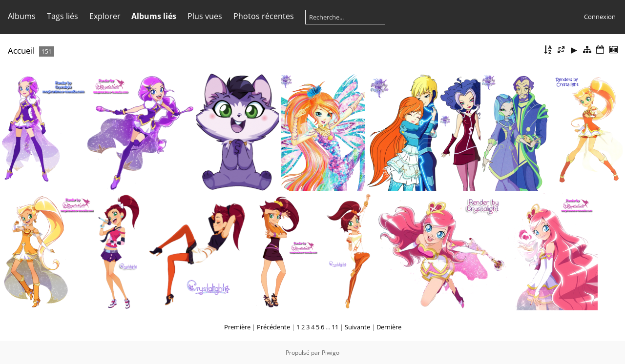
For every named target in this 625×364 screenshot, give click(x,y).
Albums (22, 16)
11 (335, 327)
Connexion (600, 17)
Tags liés (62, 16)
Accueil (21, 51)
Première (237, 327)
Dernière (389, 327)
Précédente (273, 327)
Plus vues (205, 16)
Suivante (357, 327)
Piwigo (331, 353)
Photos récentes (264, 16)
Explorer (105, 16)
